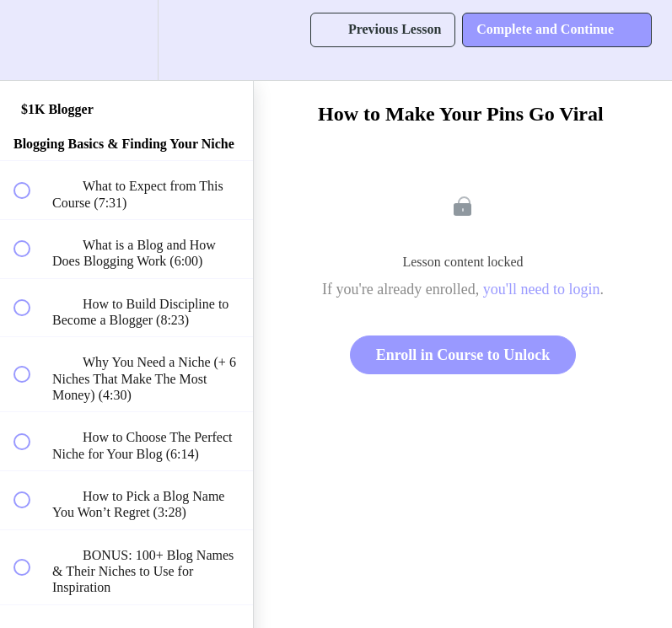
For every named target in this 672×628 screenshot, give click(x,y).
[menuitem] (126, 40)
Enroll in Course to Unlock (463, 355)
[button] (31, 40)
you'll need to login (542, 289)
